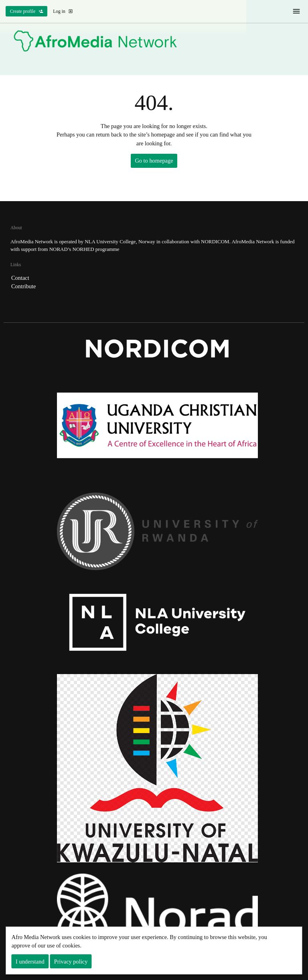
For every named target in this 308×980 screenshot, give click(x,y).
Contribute (24, 286)
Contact (20, 278)
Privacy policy (71, 962)
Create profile (27, 11)
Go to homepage (154, 161)
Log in (63, 11)
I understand (30, 962)
